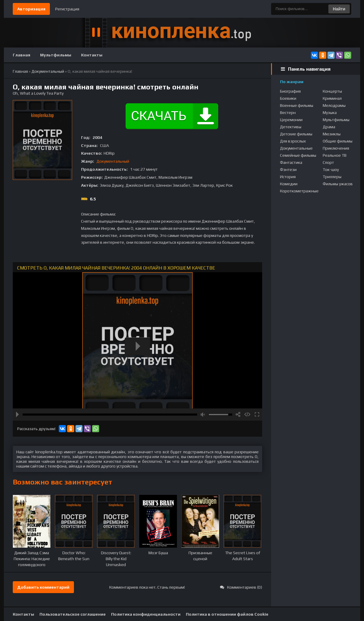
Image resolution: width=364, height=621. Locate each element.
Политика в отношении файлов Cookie (227, 614)
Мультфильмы (56, 55)
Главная (22, 55)
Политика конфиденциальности (146, 614)
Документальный (113, 161)
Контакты (92, 55)
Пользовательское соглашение (73, 614)
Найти (339, 9)
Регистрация (67, 9)
